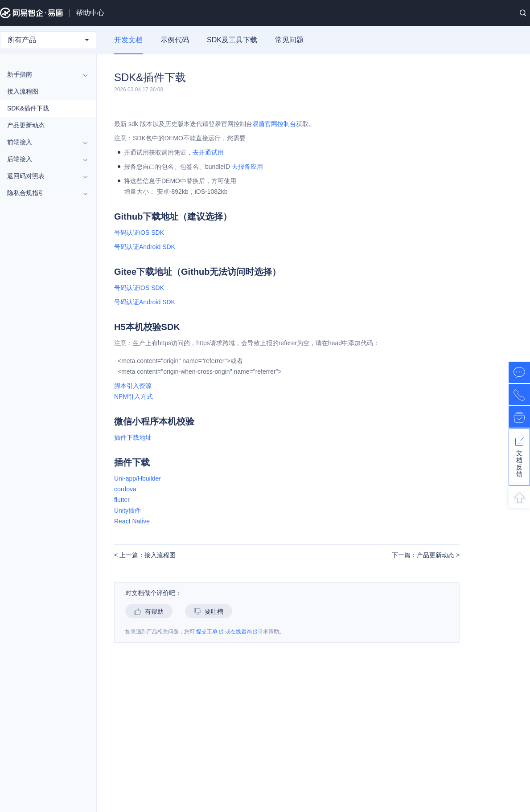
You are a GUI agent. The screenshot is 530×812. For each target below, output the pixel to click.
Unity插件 (127, 510)
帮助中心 (90, 13)
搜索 (523, 13)
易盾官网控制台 (274, 124)
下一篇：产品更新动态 (424, 555)
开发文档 (128, 40)
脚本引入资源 (133, 386)
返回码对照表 (44, 176)
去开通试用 (208, 152)
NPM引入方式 (134, 396)
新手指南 (44, 74)
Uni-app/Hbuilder (138, 478)
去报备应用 (247, 167)
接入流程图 (23, 91)
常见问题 (289, 40)
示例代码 (175, 40)
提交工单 (210, 632)
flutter (122, 500)
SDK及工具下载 (232, 40)
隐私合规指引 (44, 193)
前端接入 (44, 142)
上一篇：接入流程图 (147, 555)
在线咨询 (244, 632)
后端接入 (44, 159)
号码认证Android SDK (145, 247)
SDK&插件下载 (28, 108)
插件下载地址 (133, 437)
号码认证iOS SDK (139, 233)
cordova (125, 489)
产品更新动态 (26, 125)
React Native (132, 521)
